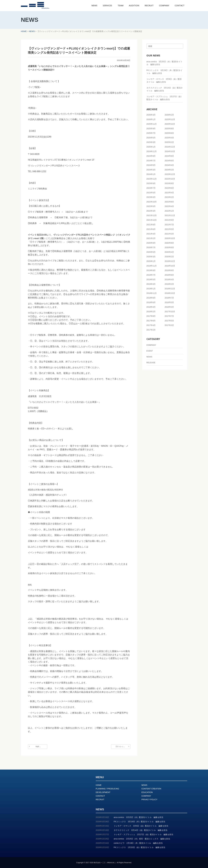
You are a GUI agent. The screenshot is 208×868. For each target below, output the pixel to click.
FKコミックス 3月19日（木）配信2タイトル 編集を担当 (139, 822)
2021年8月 (151, 225)
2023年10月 (170, 179)
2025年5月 (151, 138)
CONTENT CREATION (151, 789)
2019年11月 (152, 266)
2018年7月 (169, 298)
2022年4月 (169, 206)
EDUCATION (147, 792)
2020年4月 (169, 252)
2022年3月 (151, 211)
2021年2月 (151, 238)
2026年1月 (151, 119)
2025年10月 (170, 124)
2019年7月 (151, 275)
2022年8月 (169, 202)
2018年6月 (151, 302)
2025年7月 (151, 133)
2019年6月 (169, 275)
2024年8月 (169, 156)
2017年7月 (169, 316)
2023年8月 (169, 183)
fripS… (38, 747)
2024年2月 (169, 170)
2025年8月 (169, 129)
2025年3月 (151, 142)
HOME (99, 785)
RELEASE (151, 363)
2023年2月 (169, 197)
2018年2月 (151, 312)
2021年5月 (169, 229)
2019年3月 (151, 284)
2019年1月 (151, 289)
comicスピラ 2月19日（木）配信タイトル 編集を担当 (138, 843)
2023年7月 (151, 188)
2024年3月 (151, 170)
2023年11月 (152, 179)
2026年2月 (169, 115)
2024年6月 (169, 161)
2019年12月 (170, 261)
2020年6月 (169, 247)
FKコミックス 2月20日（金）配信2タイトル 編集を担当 (139, 847)
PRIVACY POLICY (149, 800)
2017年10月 (170, 312)
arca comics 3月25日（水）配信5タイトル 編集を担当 (139, 817)
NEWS (149, 357)
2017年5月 (169, 321)
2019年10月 (170, 266)
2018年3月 (169, 307)
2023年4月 (169, 193)
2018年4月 (151, 307)
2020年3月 (151, 257)
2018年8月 (151, 298)
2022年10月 (152, 202)
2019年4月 (169, 279)
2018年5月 (169, 302)
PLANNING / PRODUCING (107, 789)
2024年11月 (152, 151)
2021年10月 (152, 220)
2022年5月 (151, 206)
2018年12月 (170, 289)
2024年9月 (151, 156)
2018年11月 (152, 293)
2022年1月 (169, 211)
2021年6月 (151, 229)
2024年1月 (151, 174)
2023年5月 (151, 193)
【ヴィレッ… (120, 747)
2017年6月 (151, 321)
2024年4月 (169, 165)
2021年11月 (170, 215)
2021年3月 (169, 234)
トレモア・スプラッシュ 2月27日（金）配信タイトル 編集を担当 (143, 834)
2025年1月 (151, 147)
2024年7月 (151, 161)
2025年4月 (169, 138)
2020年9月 (151, 243)
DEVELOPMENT (103, 792)
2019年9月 (151, 270)
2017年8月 (151, 316)
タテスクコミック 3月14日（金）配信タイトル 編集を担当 (141, 830)
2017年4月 (151, 325)
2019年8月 (169, 270)
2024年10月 (170, 151)
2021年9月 (169, 220)
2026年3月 (151, 115)
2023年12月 (170, 174)
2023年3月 (151, 197)
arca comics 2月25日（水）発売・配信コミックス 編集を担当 (142, 839)
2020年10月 (170, 238)
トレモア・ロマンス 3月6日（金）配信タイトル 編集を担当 (141, 826)
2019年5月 (151, 279)
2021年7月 (169, 225)
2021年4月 (151, 234)
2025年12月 (170, 119)
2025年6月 (169, 133)
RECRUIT (100, 800)
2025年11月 (152, 124)
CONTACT (100, 796)
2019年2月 (169, 284)
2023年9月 (151, 183)
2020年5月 (151, 252)
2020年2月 (169, 257)
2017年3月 (169, 325)
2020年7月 (151, 247)
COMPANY (151, 345)
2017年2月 (151, 330)
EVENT (150, 351)
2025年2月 (169, 142)
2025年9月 (151, 129)
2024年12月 (170, 147)
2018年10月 (170, 293)
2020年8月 (169, 243)
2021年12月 (152, 215)
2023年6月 (169, 188)
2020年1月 (151, 261)
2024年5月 (151, 165)
